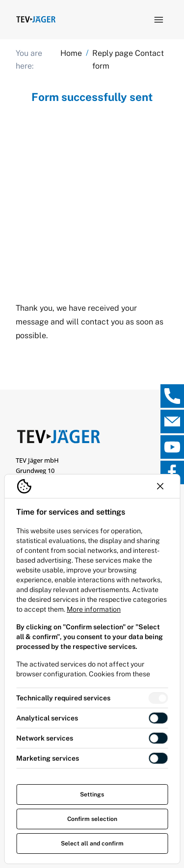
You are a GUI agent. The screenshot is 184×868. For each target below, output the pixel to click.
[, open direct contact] (172, 396)
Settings (92, 794)
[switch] (158, 698)
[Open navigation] (158, 20)
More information (94, 609)
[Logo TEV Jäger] (36, 20)
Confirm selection (92, 819)
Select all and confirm (92, 843)
